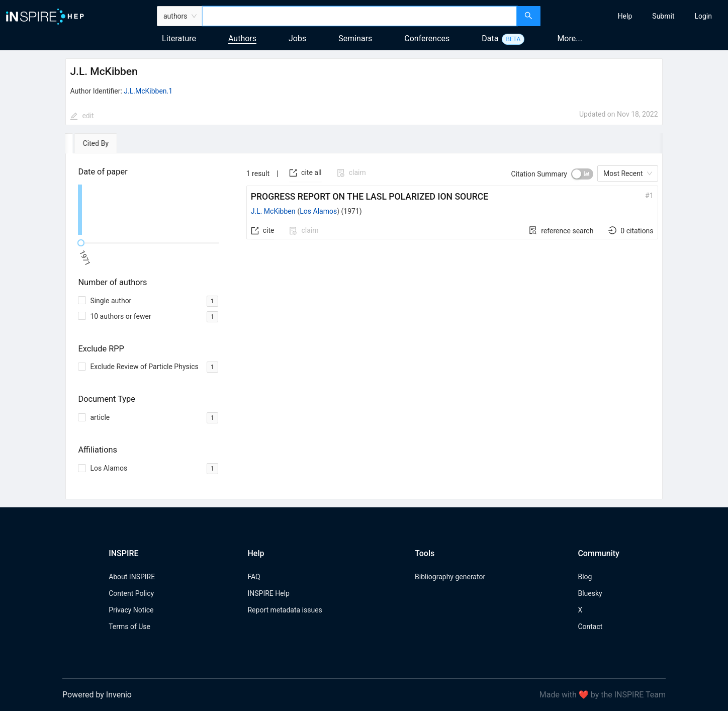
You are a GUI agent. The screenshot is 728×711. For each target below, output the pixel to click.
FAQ (254, 577)
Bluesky (590, 593)
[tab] (94, 143)
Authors (242, 38)
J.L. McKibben (273, 211)
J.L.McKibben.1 (148, 91)
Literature (179, 38)
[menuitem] (625, 16)
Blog (585, 577)
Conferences (427, 38)
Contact (590, 627)
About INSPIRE (132, 577)
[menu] (635, 16)
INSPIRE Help (268, 593)
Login (703, 16)
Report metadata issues (285, 610)
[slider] (81, 243)
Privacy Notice (131, 610)
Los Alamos (318, 211)
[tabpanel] (364, 327)
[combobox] (360, 16)
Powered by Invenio (97, 695)
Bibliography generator (450, 577)
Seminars (355, 38)
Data (490, 38)
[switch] (582, 174)
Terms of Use (129, 627)
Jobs (297, 38)
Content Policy (131, 593)
